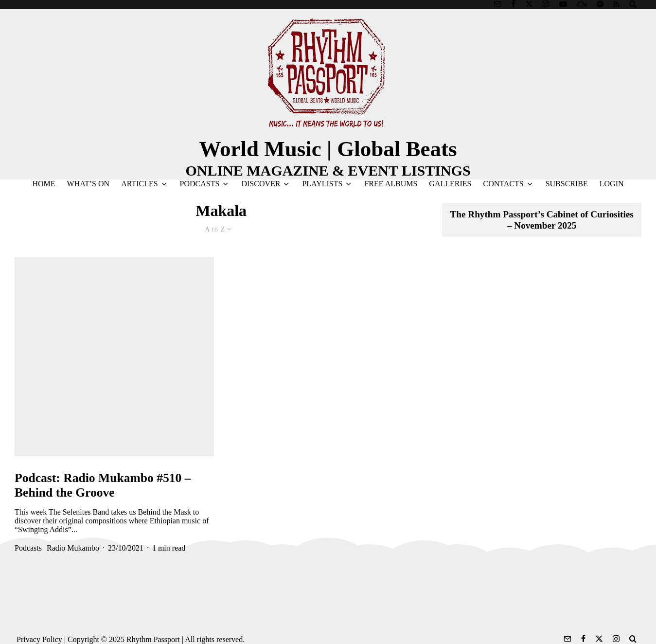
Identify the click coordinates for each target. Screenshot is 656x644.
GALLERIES (450, 184)
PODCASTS (200, 184)
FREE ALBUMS (391, 184)
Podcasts (28, 548)
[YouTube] (563, 4)
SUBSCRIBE (567, 184)
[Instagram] (546, 4)
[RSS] (616, 4)
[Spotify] (600, 4)
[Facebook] (513, 4)
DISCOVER (261, 184)
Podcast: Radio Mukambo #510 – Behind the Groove (103, 485)
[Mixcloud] (582, 4)
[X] (529, 4)
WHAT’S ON (89, 184)
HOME (44, 184)
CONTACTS (503, 184)
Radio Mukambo (73, 548)
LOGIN (612, 184)
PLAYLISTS (322, 184)
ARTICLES (139, 184)
